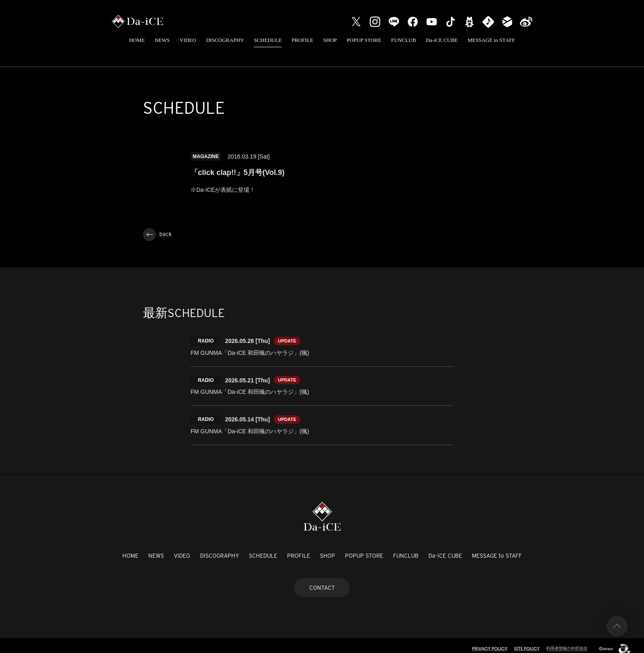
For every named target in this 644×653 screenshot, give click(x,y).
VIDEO (188, 40)
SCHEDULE (268, 40)
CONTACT (322, 581)
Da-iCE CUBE (442, 40)
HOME (137, 40)
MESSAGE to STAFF (491, 40)
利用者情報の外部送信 (565, 642)
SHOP (330, 40)
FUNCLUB (404, 40)
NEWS (162, 40)
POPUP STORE (364, 40)
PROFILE (302, 40)
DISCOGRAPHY (225, 40)
